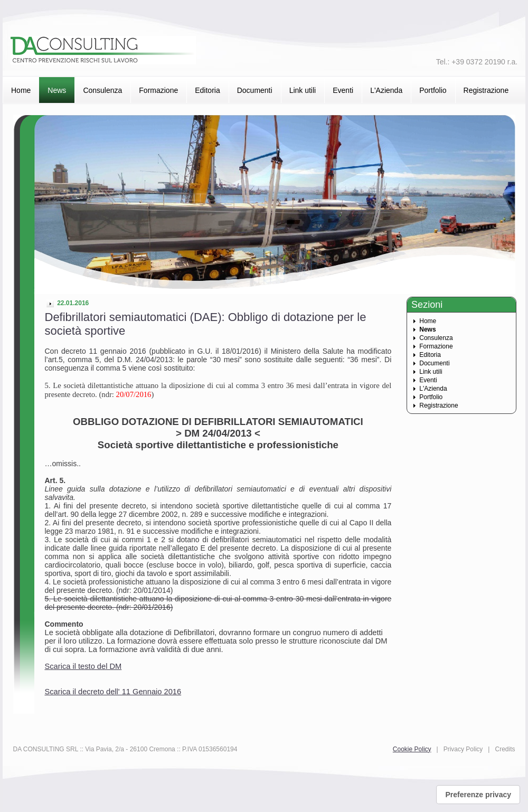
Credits (505, 749)
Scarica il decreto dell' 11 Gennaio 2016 (113, 692)
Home (21, 90)
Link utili (303, 90)
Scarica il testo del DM (83, 666)
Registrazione (486, 90)
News (57, 90)
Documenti (255, 90)
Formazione (158, 90)
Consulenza (102, 90)
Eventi (343, 90)
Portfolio (433, 90)
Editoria (207, 90)
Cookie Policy (412, 749)
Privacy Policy (463, 749)
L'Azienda (386, 90)
